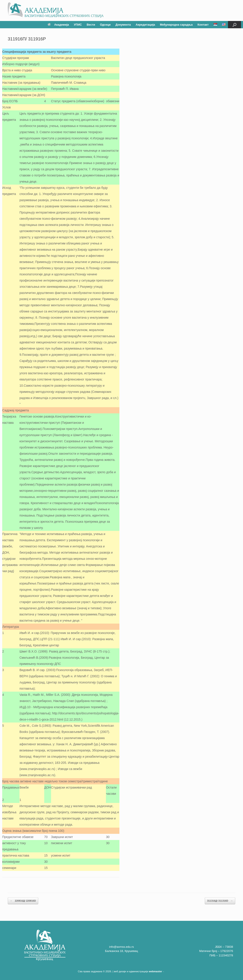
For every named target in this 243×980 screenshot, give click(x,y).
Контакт (203, 25)
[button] (234, 25)
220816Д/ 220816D (23, 901)
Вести (91, 25)
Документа (123, 25)
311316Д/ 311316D (220, 901)
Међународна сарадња (176, 25)
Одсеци (105, 25)
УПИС (78, 25)
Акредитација (145, 25)
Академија (58, 25)
